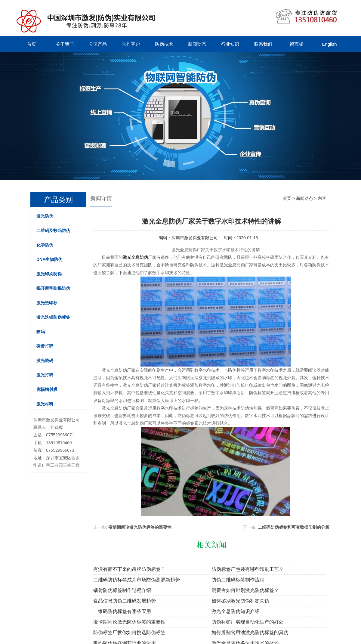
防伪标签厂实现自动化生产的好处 (248, 622)
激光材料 (45, 404)
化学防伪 (45, 245)
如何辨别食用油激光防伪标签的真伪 (250, 632)
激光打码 (45, 375)
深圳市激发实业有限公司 (195, 238)
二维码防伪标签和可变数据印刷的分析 (294, 527)
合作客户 (131, 44)
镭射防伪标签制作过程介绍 (122, 590)
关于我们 (65, 44)
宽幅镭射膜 (47, 389)
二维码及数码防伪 (53, 231)
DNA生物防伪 (49, 259)
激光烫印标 (47, 303)
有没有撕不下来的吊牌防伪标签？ (129, 569)
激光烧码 (45, 361)
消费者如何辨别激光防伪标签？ (245, 590)
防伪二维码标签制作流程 (238, 580)
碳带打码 (45, 346)
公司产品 (98, 44)
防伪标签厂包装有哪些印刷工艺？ (248, 569)
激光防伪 (45, 216)
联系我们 (263, 44)
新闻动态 (197, 44)
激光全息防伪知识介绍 (236, 611)
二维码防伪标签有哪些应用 (122, 611)
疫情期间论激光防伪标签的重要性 (140, 527)
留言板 (296, 44)
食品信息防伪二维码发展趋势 (125, 601)
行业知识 (230, 44)
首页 (32, 44)
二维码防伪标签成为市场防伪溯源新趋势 (137, 580)
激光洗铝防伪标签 (53, 317)
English (329, 44)
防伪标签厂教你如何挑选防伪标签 (129, 632)
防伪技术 (164, 44)
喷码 (41, 332)
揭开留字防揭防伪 (53, 288)
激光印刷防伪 (49, 274)
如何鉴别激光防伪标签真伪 (240, 601)
